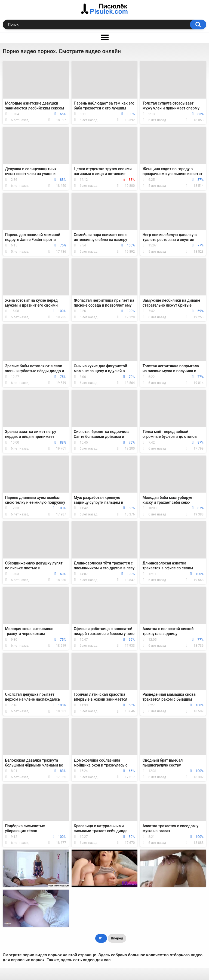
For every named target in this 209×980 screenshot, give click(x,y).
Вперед (117, 938)
